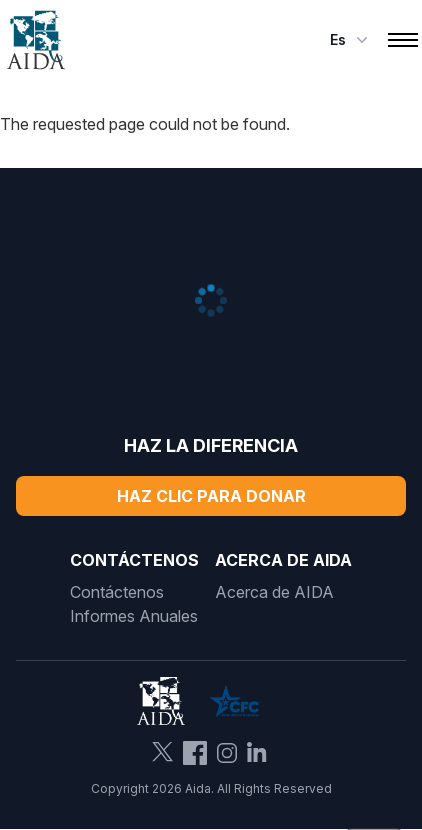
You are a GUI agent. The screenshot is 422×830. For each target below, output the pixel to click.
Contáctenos (117, 592)
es (351, 40)
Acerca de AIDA (274, 592)
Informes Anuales (134, 616)
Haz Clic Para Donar (211, 496)
